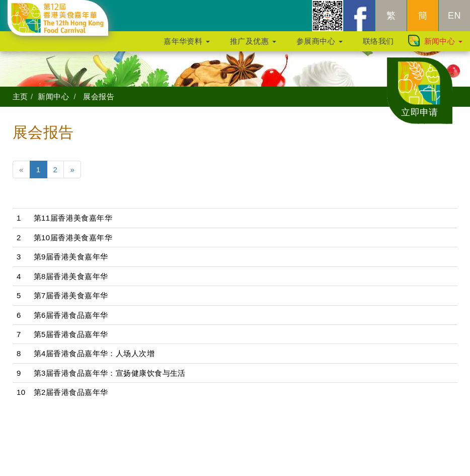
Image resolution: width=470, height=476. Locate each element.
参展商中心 (320, 46)
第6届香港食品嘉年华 (71, 315)
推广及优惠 (253, 46)
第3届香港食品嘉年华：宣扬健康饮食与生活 (110, 373)
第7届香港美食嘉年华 (71, 295)
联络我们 (378, 46)
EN (454, 21)
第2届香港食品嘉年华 (71, 392)
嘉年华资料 (187, 46)
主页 (20, 96)
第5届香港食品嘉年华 (71, 334)
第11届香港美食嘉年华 (73, 218)
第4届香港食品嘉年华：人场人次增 (94, 353)
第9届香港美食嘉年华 (71, 257)
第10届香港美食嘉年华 (73, 237)
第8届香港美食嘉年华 (71, 276)
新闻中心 (443, 46)
